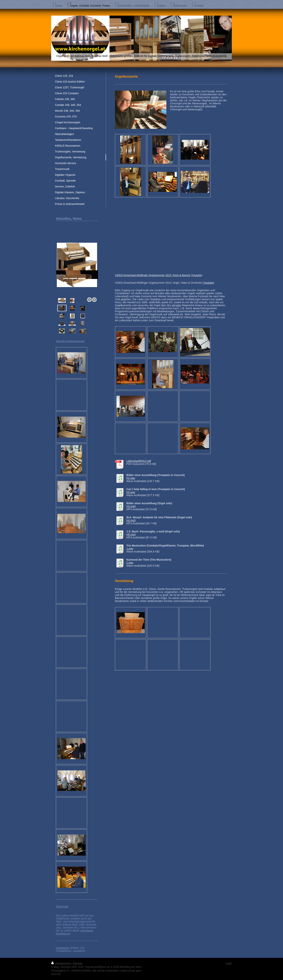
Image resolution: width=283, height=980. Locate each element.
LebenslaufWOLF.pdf (139, 461)
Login (229, 963)
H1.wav (131, 478)
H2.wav (131, 492)
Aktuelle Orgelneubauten (70, 341)
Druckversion (61, 963)
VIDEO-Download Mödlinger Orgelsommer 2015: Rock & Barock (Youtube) (159, 275)
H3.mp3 (131, 506)
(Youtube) (208, 283)
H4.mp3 (131, 520)
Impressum (62, 948)
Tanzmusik (62, 906)
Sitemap (78, 963)
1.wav (130, 549)
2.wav (130, 563)
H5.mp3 (131, 534)
